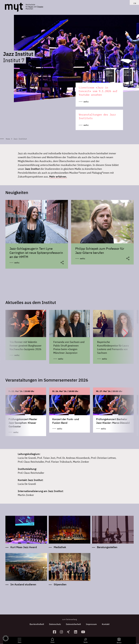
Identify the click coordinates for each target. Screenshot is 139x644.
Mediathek (60, 547)
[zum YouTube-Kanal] (84, 632)
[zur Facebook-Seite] (55, 632)
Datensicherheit (73, 624)
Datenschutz (55, 624)
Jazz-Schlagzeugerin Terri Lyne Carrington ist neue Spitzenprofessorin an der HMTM (36, 253)
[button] (123, 333)
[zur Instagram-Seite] (62, 632)
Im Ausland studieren (23, 585)
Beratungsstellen (107, 547)
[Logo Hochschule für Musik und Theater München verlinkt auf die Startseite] (14, 7)
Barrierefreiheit (37, 624)
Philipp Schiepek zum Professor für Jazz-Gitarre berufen (100, 251)
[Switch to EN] (134, 3)
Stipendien (60, 585)
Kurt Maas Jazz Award (24, 547)
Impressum (91, 624)
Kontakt (106, 624)
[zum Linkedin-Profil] (77, 632)
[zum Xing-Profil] (69, 632)
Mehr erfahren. (58, 177)
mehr (17, 263)
